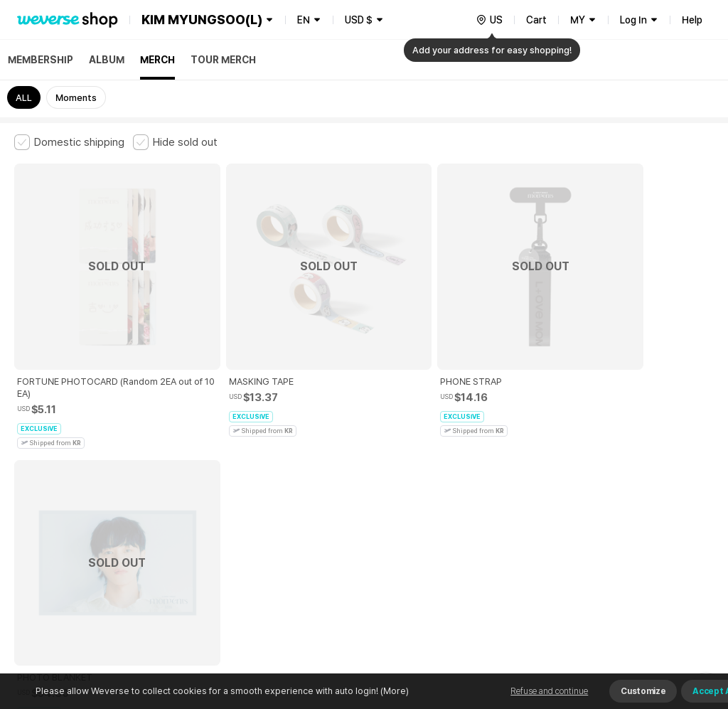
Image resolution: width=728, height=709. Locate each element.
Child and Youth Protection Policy (346, 460)
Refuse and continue (549, 691)
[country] (489, 20)
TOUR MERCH (223, 60)
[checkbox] (69, 142)
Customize (643, 691)
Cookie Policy (531, 460)
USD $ (359, 20)
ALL (24, 98)
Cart (536, 20)
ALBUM (107, 60)
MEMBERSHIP (41, 60)
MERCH (157, 60)
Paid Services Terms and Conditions (188, 460)
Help (692, 20)
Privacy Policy (459, 460)
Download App (678, 617)
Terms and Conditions (54, 460)
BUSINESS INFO (254, 522)
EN (304, 20)
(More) (394, 691)
